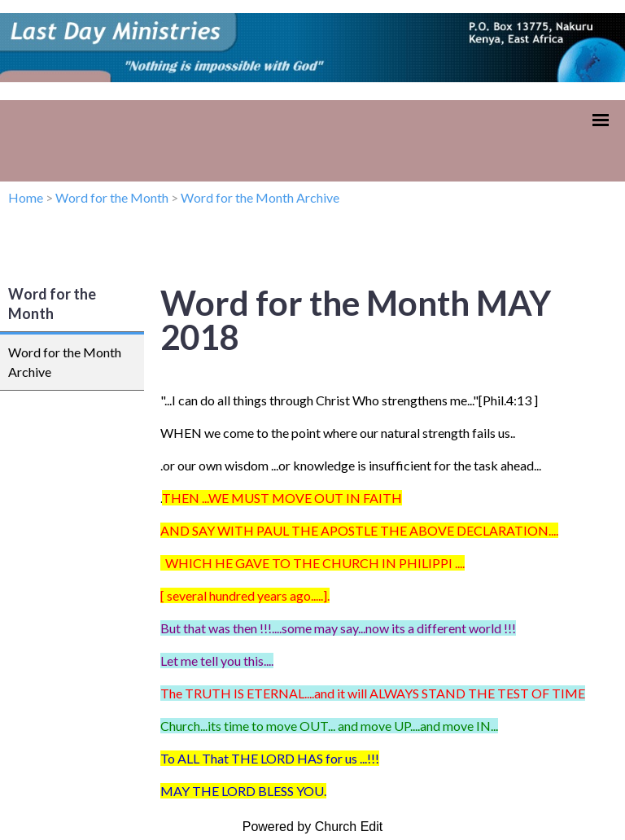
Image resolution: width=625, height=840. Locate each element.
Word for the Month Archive (260, 197)
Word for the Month (112, 197)
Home (26, 197)
